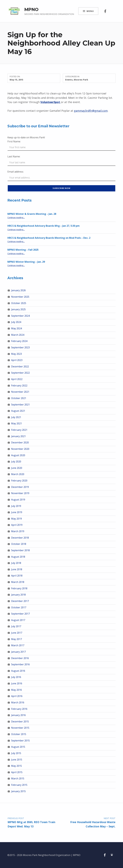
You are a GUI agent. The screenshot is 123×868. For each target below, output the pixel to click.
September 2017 (20, 614)
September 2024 (20, 316)
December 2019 (20, 487)
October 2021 (19, 398)
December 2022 (20, 366)
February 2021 (19, 430)
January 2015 (18, 791)
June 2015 (17, 760)
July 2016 (16, 677)
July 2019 (16, 506)
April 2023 (17, 360)
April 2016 (17, 696)
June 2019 (17, 512)
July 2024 (16, 322)
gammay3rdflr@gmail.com (91, 111)
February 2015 (19, 785)
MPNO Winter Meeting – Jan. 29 (26, 262)
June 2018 (17, 569)
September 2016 (20, 664)
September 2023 (20, 347)
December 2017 (20, 601)
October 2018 (19, 544)
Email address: (16, 172)
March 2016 (18, 702)
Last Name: (14, 156)
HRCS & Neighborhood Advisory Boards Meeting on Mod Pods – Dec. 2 (49, 238)
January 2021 (18, 436)
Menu (90, 11)
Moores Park (81, 80)
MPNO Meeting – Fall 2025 (23, 250)
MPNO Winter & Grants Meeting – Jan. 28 (32, 214)
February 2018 (19, 588)
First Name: (14, 141)
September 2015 (20, 741)
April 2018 (17, 576)
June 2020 (17, 468)
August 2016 (18, 671)
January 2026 (18, 290)
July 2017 (16, 626)
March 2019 (18, 531)
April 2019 (17, 525)
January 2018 (18, 595)
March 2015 (18, 778)
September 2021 (20, 405)
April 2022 (17, 379)
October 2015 (19, 734)
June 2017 (17, 633)
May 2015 (16, 766)
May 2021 (16, 423)
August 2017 (18, 620)
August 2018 (18, 557)
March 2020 (18, 474)
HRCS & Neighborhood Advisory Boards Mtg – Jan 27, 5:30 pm (44, 226)
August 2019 (18, 500)
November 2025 (20, 297)
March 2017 (18, 645)
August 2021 (18, 411)
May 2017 (16, 639)
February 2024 (19, 341)
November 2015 (20, 728)
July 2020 (16, 462)
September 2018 (20, 550)
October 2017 (19, 607)
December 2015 (20, 721)
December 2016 (20, 658)
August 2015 (18, 747)
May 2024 (16, 328)
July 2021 (16, 417)
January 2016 (18, 715)
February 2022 (19, 386)
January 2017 (18, 652)
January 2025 (18, 309)
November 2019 (20, 493)
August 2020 (18, 455)
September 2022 (20, 373)
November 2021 (20, 392)
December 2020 (20, 442)
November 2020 (20, 449)
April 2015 (17, 772)
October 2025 (19, 303)
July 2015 (16, 753)
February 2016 (19, 709)
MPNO (31, 9)
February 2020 (19, 481)
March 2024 (18, 335)
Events (69, 80)
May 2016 (16, 690)
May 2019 (16, 519)
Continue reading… (16, 217)
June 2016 (17, 683)
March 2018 (18, 582)
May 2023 (16, 354)
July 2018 (16, 563)
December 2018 (20, 538)
